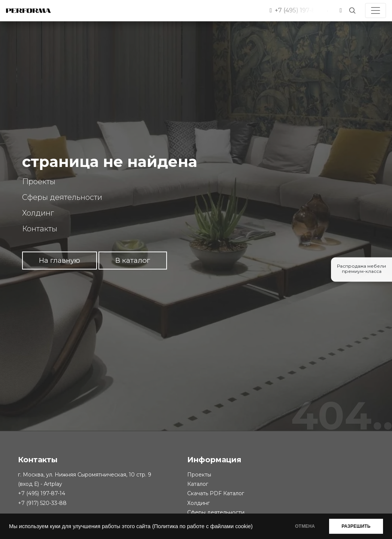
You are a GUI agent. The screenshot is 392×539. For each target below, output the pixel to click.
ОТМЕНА (303, 526)
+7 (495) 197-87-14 (42, 493)
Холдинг (38, 213)
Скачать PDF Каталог (216, 493)
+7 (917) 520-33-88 (42, 503)
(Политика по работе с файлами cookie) (202, 526)
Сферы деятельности (62, 197)
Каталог (198, 484)
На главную (60, 260)
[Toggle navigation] (376, 10)
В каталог (133, 260)
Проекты (39, 182)
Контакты (40, 229)
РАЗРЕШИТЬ (355, 526)
